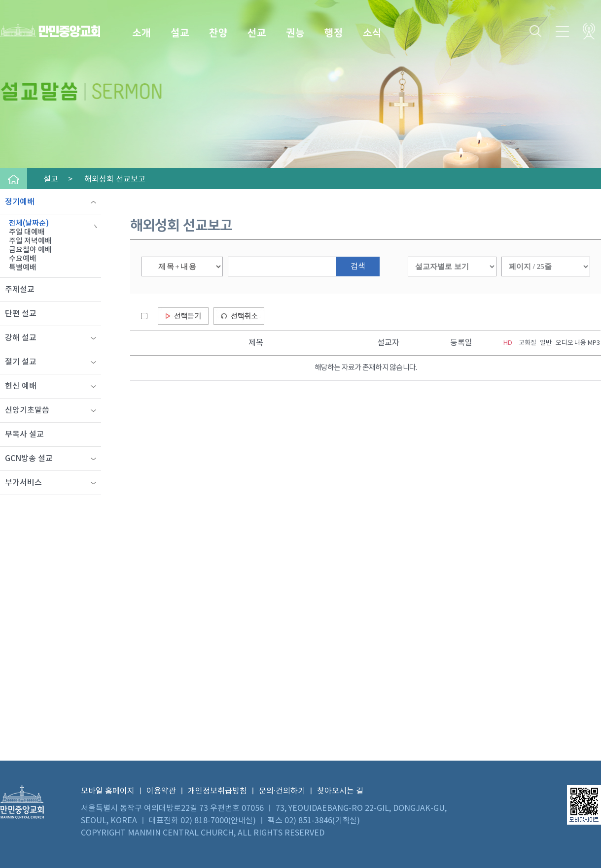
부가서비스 (23, 483)
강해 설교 (21, 338)
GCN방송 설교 (29, 459)
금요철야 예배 (30, 250)
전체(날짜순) (29, 223)
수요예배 (23, 259)
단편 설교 (21, 314)
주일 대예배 (27, 232)
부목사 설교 (24, 434)
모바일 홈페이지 (108, 791)
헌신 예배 (21, 386)
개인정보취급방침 (217, 791)
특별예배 (23, 268)
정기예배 (20, 202)
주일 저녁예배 (30, 241)
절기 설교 (21, 362)
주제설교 (20, 290)
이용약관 (161, 791)
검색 (358, 267)
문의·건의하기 (282, 791)
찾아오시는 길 (340, 791)
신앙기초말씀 (27, 410)
